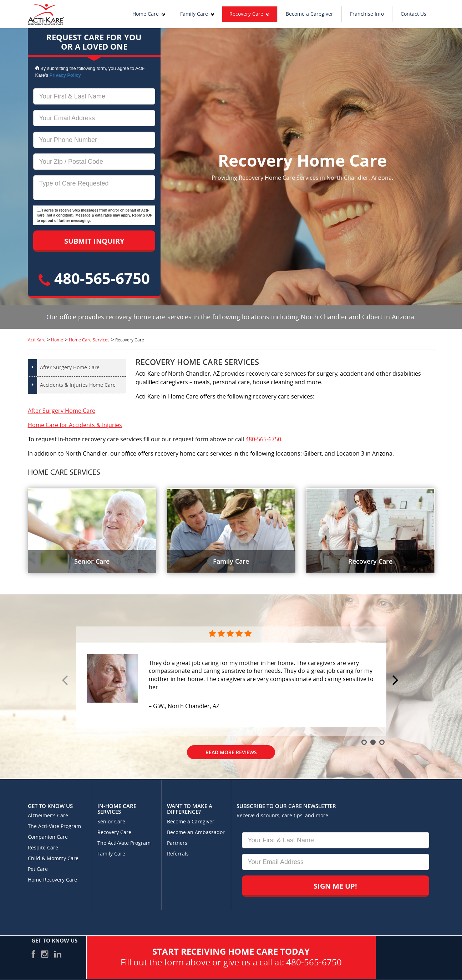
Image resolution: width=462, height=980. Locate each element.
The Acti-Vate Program (54, 826)
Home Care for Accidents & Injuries (75, 425)
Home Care (146, 14)
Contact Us (413, 14)
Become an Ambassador (196, 832)
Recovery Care (246, 14)
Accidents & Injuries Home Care (78, 385)
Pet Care (38, 869)
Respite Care (43, 848)
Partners (177, 843)
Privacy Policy (65, 75)
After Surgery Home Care (70, 368)
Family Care (194, 14)
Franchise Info (367, 14)
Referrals (178, 854)
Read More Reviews (231, 752)
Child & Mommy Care (53, 859)
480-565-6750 (94, 278)
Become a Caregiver (309, 14)
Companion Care (48, 837)
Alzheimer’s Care (48, 816)
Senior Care (111, 822)
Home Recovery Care (52, 880)
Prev (66, 681)
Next (396, 681)
